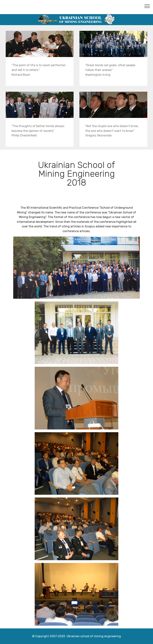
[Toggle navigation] (147, 6)
